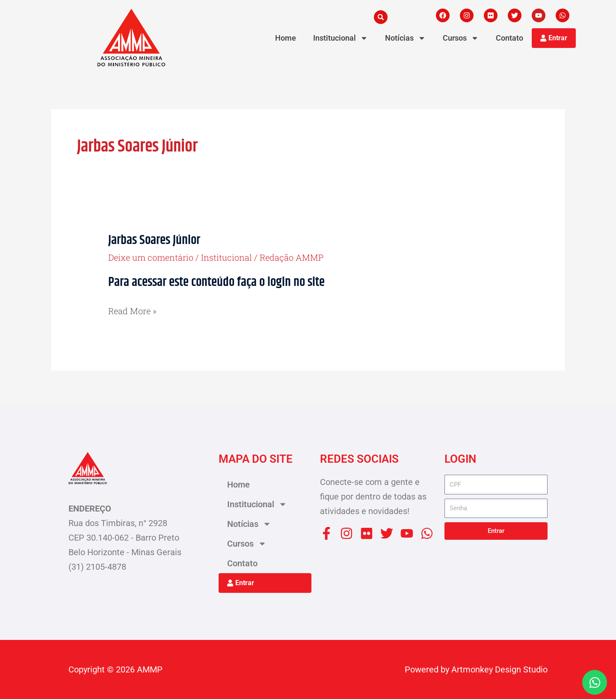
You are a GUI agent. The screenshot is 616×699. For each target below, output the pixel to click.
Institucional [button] (341, 38)
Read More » (132, 310)
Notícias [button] (405, 38)
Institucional (227, 257)
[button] (381, 17)
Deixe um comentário (151, 257)
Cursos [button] (461, 38)
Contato (509, 38)
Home (286, 38)
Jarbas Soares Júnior (154, 240)
